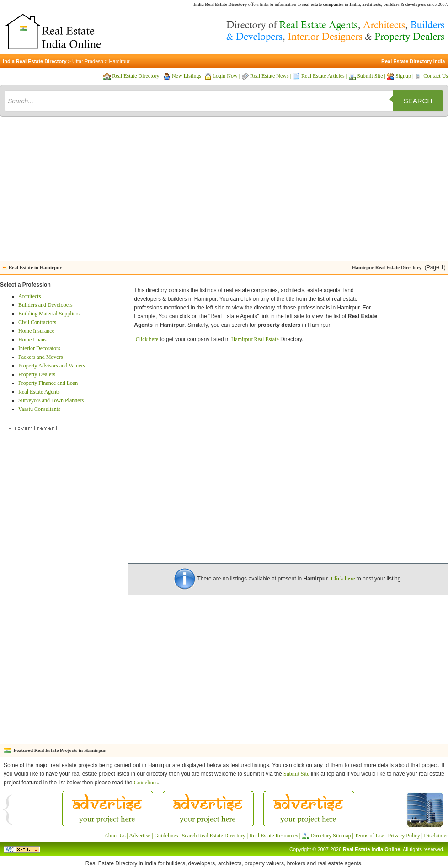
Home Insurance (36, 331)
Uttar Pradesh (88, 61)
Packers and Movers (40, 357)
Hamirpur (119, 61)
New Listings (187, 76)
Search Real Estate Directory (214, 836)
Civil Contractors (37, 322)
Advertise (140, 836)
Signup (403, 76)
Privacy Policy (404, 836)
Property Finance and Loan (48, 383)
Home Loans (32, 340)
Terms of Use (369, 836)
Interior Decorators (39, 348)
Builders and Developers (45, 305)
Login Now (225, 76)
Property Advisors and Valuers (52, 366)
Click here (147, 339)
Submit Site (370, 76)
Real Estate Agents (39, 392)
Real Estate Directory (136, 76)
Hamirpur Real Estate (255, 339)
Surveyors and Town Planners (51, 400)
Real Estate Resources (274, 836)
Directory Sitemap (331, 836)
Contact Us (436, 76)
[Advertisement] (224, 191)
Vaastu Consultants (39, 409)
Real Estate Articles (323, 76)
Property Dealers (37, 374)
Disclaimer (436, 836)
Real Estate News (269, 76)
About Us (115, 836)
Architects (29, 296)
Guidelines (146, 783)
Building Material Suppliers (49, 314)
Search (418, 101)
